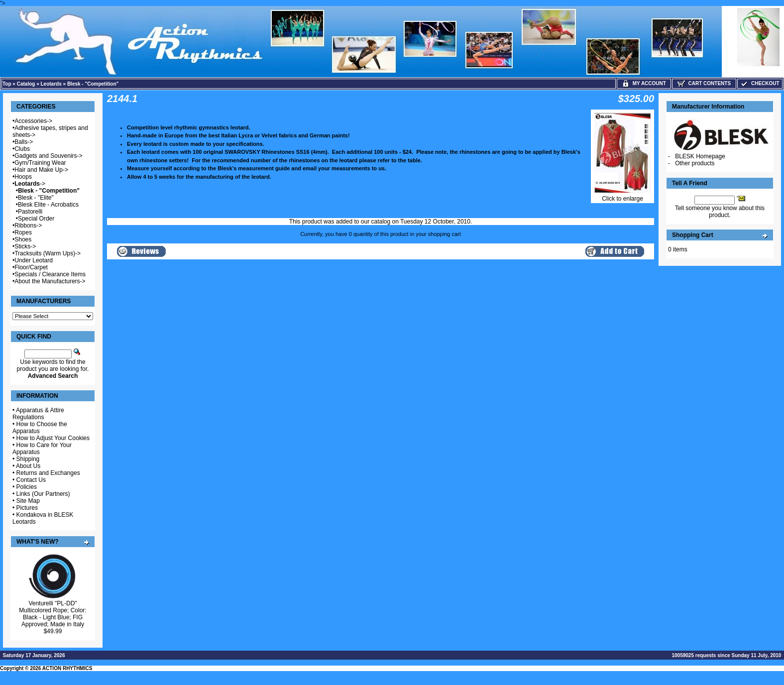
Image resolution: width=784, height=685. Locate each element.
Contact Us (31, 480)
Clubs (22, 149)
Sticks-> (25, 246)
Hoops (23, 177)
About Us (28, 466)
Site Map (28, 501)
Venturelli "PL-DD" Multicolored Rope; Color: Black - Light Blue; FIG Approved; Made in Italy (53, 614)
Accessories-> (33, 121)
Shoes (23, 239)
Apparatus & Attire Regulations (38, 414)
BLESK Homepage (700, 156)
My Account (644, 83)
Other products (695, 163)
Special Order (36, 219)
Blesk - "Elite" (36, 198)
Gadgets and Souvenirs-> (48, 156)
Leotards (51, 84)
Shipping (28, 459)
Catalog (26, 84)
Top (7, 84)
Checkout (760, 83)
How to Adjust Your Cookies (53, 438)
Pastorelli (30, 212)
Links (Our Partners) (43, 494)
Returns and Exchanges (48, 473)
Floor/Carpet (31, 267)
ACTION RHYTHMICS (67, 668)
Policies (27, 487)
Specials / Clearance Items (50, 274)
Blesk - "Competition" (93, 84)
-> (30, 184)
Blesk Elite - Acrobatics (48, 205)
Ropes (23, 232)
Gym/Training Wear (40, 163)
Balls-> (24, 142)
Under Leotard (34, 260)
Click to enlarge (622, 196)
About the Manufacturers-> (50, 281)
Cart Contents (704, 83)
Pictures (27, 508)
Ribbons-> (28, 226)
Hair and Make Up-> (41, 170)
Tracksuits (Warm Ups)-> (48, 253)
